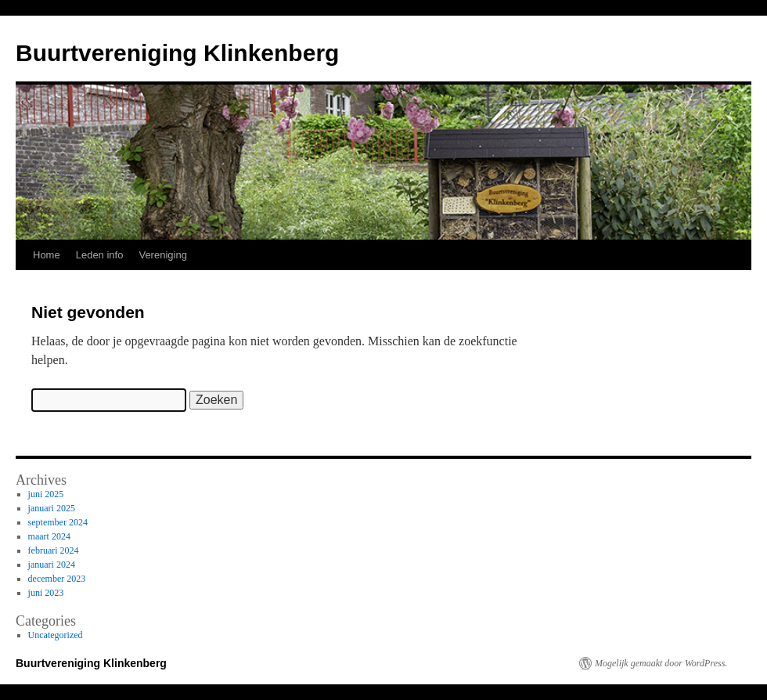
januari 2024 (52, 565)
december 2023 (57, 579)
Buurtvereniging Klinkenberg (177, 53)
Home (47, 255)
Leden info (100, 255)
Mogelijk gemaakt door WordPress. (661, 663)
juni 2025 (46, 494)
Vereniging (162, 255)
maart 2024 (49, 536)
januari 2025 (52, 508)
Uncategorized (56, 635)
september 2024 (58, 522)
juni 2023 (46, 593)
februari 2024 (54, 550)
